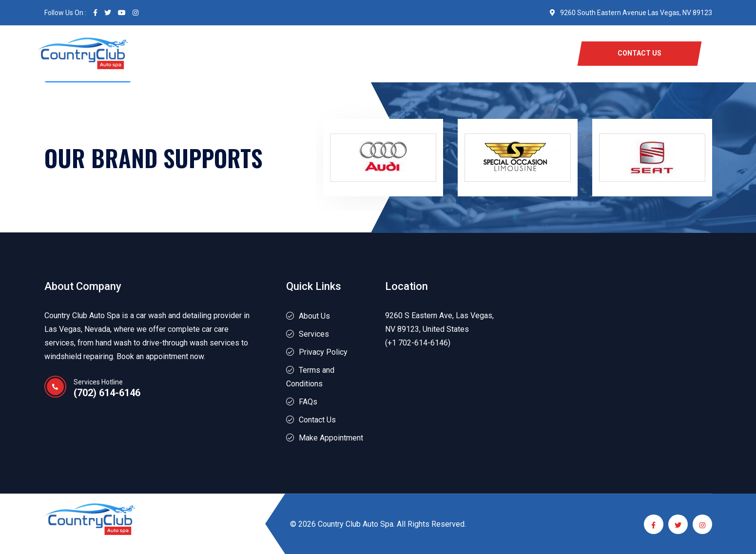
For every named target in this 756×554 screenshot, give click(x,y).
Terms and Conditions (310, 377)
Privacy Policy (323, 352)
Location (486, 54)
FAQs (308, 402)
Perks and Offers (419, 54)
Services (303, 54)
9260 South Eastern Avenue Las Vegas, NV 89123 (631, 13)
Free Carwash (244, 54)
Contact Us (317, 420)
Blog (528, 54)
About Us (352, 54)
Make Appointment (331, 438)
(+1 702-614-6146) (418, 343)
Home (192, 54)
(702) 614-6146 (107, 393)
